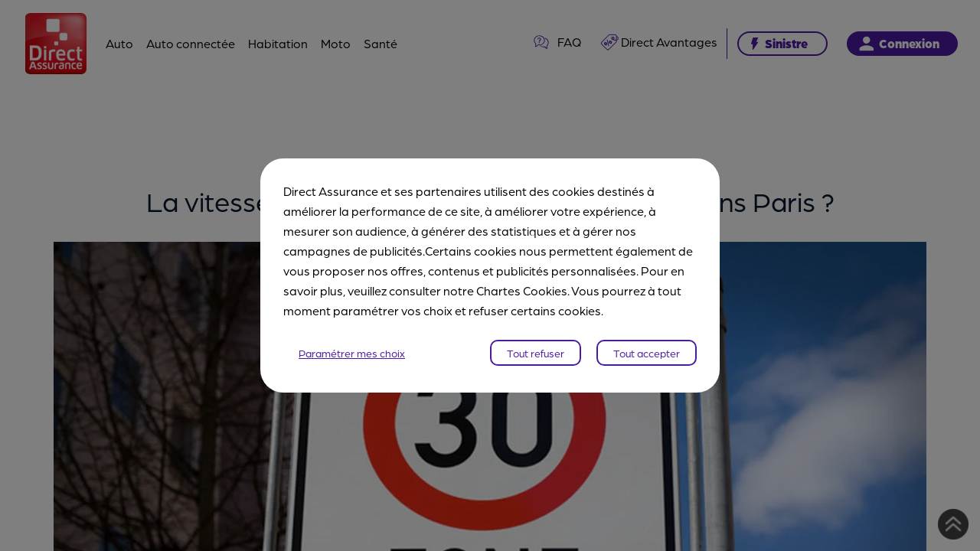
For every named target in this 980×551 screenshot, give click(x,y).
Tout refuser (536, 353)
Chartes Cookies (522, 290)
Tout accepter (647, 353)
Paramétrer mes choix (352, 353)
